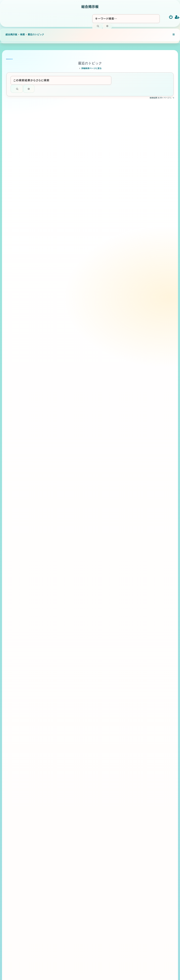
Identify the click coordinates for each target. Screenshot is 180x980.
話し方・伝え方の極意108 (57, 550)
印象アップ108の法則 (55, 532)
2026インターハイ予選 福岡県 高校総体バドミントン (73, 632)
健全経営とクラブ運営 (55, 337)
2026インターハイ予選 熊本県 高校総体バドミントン (73, 681)
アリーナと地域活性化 (55, 319)
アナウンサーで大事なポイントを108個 (66, 569)
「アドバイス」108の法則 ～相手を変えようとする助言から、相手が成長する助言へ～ (73, 395)
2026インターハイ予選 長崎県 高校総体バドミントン (73, 753)
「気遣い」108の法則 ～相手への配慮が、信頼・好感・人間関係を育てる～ (72, 255)
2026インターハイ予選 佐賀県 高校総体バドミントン (73, 656)
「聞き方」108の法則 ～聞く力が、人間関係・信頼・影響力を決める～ (74, 231)
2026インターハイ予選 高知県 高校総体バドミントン (73, 608)
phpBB (85, 974)
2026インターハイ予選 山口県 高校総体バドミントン (73, 777)
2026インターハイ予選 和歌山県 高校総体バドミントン (74, 898)
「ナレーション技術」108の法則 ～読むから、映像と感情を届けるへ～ (73, 135)
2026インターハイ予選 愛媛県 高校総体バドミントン (73, 492)
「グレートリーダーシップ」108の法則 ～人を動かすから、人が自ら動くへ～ (73, 183)
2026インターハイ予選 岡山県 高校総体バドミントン (73, 825)
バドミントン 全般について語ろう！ (62, 587)
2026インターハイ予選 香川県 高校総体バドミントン (73, 468)
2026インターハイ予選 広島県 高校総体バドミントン (73, 801)
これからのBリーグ (53, 301)
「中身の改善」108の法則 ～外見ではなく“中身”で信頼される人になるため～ (73, 420)
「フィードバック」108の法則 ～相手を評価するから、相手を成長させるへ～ (74, 279)
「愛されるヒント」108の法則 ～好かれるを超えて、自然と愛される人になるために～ (73, 207)
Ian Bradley (101, 972)
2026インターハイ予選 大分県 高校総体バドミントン (73, 705)
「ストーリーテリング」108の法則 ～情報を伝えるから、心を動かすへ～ (73, 159)
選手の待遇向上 (51, 356)
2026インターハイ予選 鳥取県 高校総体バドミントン (73, 874)
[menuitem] (171, 17)
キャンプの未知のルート (56, 513)
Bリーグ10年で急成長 (55, 374)
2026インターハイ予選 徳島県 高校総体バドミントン (73, 444)
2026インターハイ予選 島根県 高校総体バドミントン (73, 850)
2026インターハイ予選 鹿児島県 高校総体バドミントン (73, 729)
